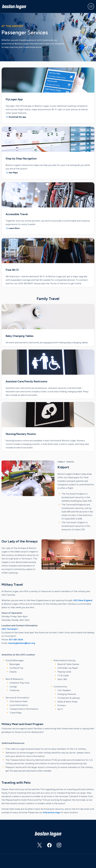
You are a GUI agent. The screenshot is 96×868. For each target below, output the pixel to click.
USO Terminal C (10, 629)
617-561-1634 (16, 640)
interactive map (51, 812)
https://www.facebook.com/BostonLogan (47, 846)
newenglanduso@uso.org (22, 643)
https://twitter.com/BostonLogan (37, 846)
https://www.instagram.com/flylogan (57, 846)
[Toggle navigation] (91, 6)
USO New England (83, 600)
